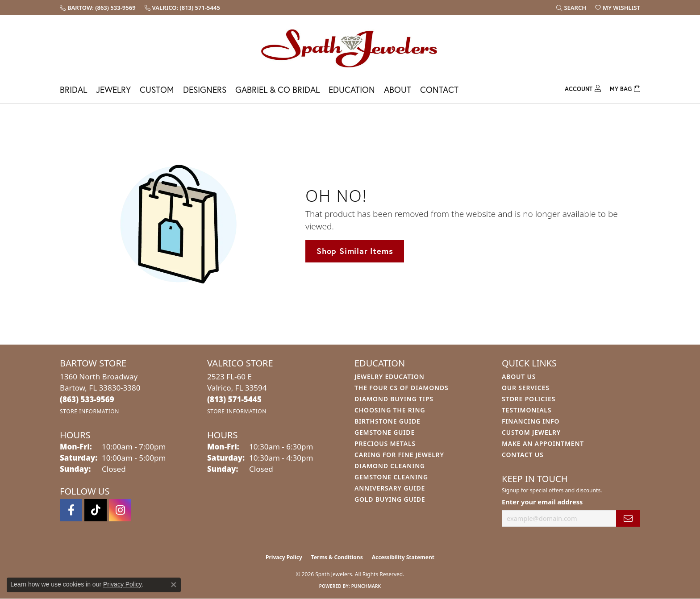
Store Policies (529, 399)
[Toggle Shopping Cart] (625, 88)
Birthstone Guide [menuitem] (387, 421)
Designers (205, 89)
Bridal (73, 89)
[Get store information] (90, 411)
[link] (98, 8)
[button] (571, 8)
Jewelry (113, 89)
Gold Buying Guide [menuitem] (390, 499)
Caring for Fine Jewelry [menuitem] (399, 455)
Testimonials (527, 410)
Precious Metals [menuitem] (385, 443)
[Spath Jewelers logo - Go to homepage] (350, 48)
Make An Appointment (543, 443)
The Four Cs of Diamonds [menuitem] (401, 388)
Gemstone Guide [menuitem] (385, 432)
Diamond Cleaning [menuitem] (390, 466)
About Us (519, 376)
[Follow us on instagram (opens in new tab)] (120, 510)
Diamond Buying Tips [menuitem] (394, 399)
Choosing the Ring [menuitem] (390, 410)
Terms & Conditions (337, 557)
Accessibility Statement (403, 557)
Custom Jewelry (531, 432)
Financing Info (531, 421)
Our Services (526, 388)
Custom (157, 89)
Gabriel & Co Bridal (277, 89)
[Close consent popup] (174, 585)
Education (352, 89)
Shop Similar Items (355, 251)
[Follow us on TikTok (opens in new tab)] (96, 510)
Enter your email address (542, 502)
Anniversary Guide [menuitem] (390, 488)
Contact (439, 89)
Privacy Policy (284, 557)
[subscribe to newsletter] (628, 518)
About (398, 89)
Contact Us (523, 455)
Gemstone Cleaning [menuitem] (391, 477)
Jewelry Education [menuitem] (390, 376)
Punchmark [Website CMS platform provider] (366, 586)
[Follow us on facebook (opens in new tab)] (71, 510)
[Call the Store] (87, 399)
